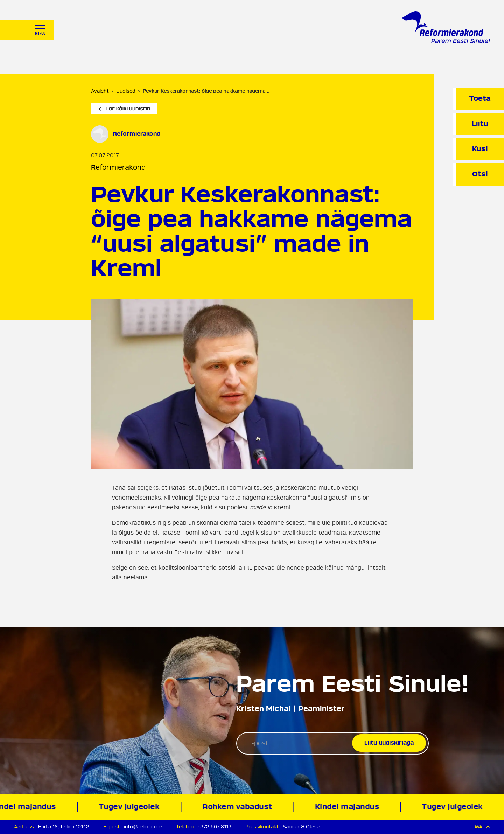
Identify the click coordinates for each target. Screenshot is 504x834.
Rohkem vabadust (239, 807)
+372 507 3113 (215, 827)
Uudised (126, 91)
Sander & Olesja (302, 827)
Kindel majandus (349, 807)
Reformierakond (118, 168)
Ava (482, 827)
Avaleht (100, 91)
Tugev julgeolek (131, 807)
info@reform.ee (143, 827)
